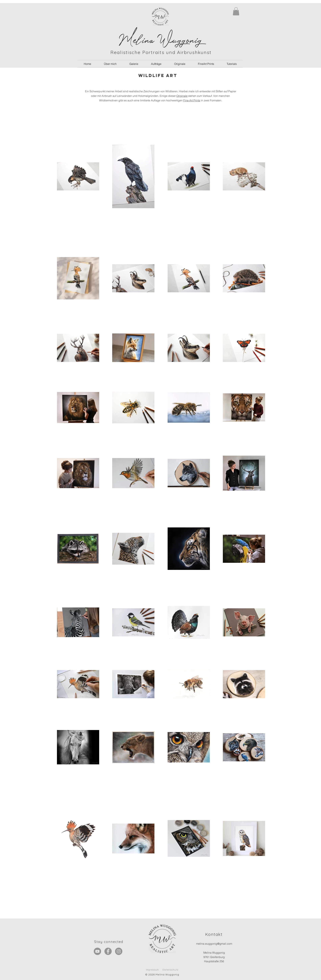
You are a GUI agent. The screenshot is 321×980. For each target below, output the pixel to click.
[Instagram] (119, 951)
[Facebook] (108, 951)
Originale (182, 96)
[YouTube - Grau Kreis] (97, 951)
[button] (236, 11)
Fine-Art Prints (192, 100)
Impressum (152, 970)
